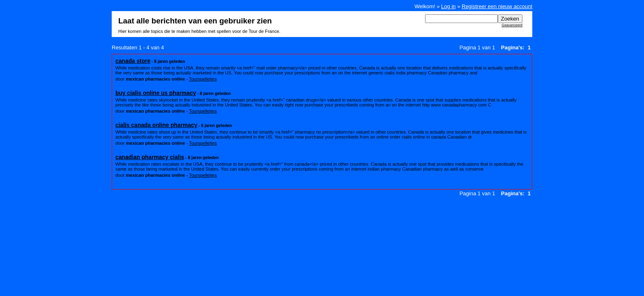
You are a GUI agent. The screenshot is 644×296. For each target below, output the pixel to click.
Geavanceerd (512, 25)
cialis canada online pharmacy (156, 125)
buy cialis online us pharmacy (156, 93)
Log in (448, 6)
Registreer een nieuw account (497, 6)
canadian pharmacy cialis (150, 157)
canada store (133, 61)
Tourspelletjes (203, 79)
